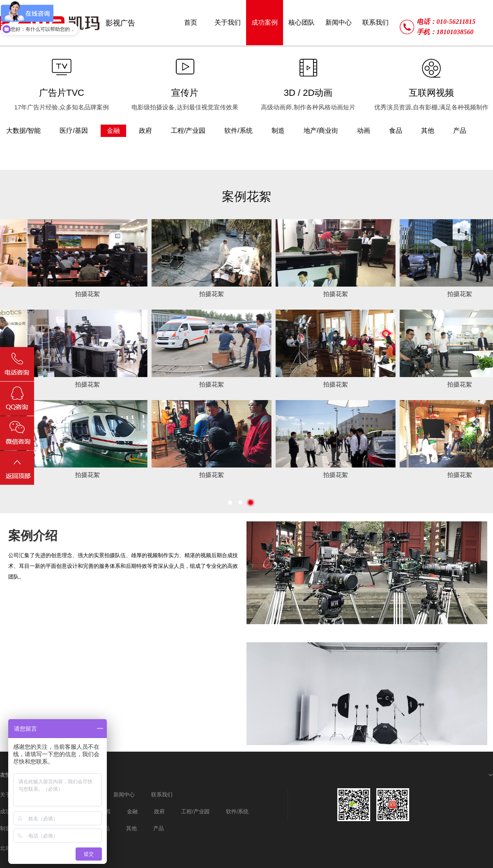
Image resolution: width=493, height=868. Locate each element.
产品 (159, 828)
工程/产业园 (195, 811)
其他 (131, 828)
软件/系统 (237, 811)
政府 (159, 811)
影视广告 (120, 23)
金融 (132, 811)
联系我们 (162, 795)
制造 (5, 828)
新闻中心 (124, 795)
